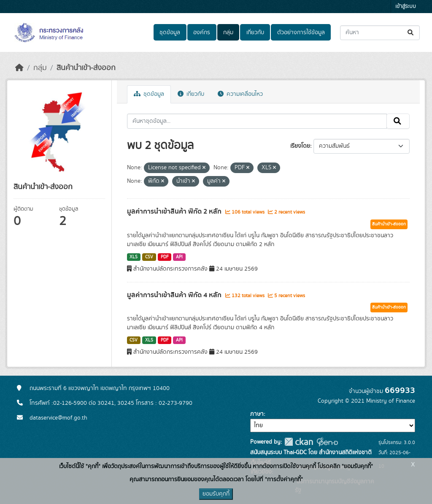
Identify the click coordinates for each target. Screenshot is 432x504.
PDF (165, 257)
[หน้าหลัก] (19, 68)
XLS (134, 257)
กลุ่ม (228, 33)
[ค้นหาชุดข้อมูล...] (380, 33)
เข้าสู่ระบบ (406, 7)
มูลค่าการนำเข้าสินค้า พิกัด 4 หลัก (175, 295)
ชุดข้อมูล (170, 33)
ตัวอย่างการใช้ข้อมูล (301, 33)
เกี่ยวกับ (255, 33)
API (179, 257)
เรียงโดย (300, 146)
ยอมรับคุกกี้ (216, 494)
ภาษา (257, 414)
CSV (149, 257)
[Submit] (411, 33)
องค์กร (202, 33)
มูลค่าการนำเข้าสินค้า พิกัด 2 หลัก (175, 211)
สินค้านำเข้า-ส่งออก (86, 68)
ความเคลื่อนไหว (240, 94)
